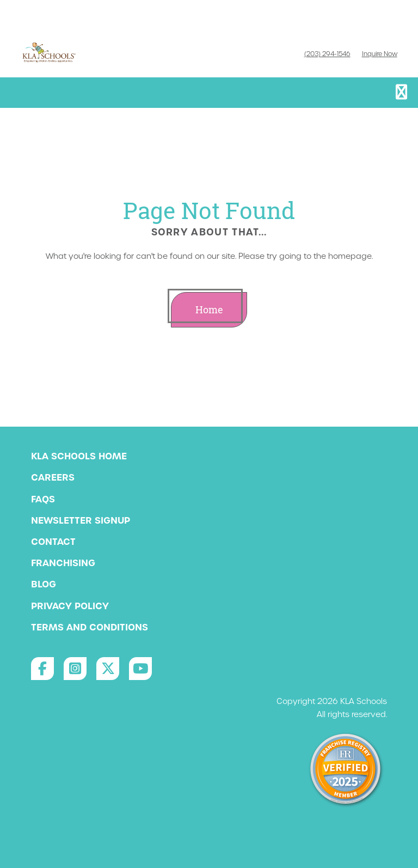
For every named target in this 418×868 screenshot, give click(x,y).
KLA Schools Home (79, 456)
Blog (44, 584)
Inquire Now (380, 54)
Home (209, 310)
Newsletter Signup (81, 520)
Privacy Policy (70, 606)
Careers (53, 477)
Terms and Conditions (90, 627)
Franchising (63, 563)
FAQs (43, 499)
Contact (53, 542)
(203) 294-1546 (327, 54)
